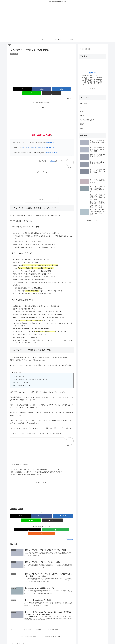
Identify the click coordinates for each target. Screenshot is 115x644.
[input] (93, 49)
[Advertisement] (42, 116)
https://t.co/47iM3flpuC (30, 143)
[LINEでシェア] (52, 89)
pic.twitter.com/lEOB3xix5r (45, 143)
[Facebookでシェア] (31, 89)
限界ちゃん (93, 73)
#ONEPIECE (51, 138)
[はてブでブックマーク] (42, 89)
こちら (53, 156)
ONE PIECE (13, 504)
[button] (63, 89)
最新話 (20, 504)
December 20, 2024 (51, 148)
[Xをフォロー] (38, 525)
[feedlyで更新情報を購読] (42, 525)
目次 (40, 195)
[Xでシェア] (20, 89)
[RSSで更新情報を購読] (45, 525)
